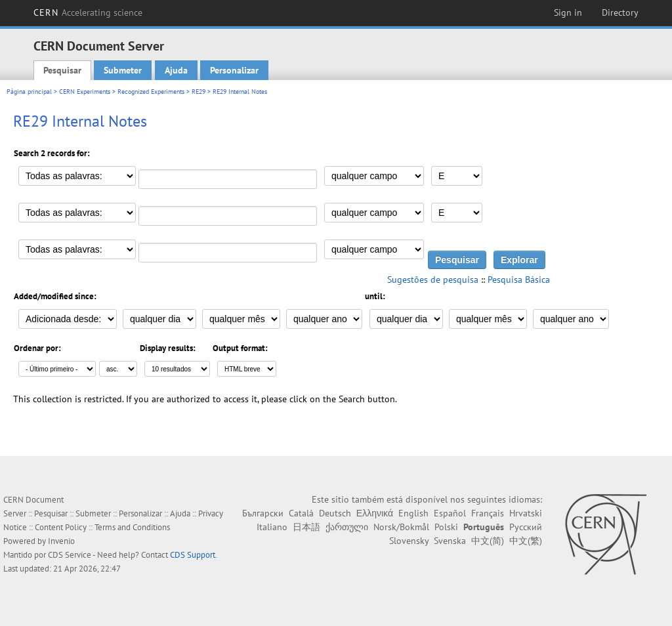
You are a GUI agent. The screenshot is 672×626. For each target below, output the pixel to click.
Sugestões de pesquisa (433, 280)
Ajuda (176, 70)
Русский (526, 527)
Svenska (450, 541)
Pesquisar (62, 70)
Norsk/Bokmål (401, 527)
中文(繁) (526, 541)
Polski (446, 527)
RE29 (199, 92)
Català (301, 513)
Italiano (272, 527)
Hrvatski (526, 513)
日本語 (306, 527)
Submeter (123, 70)
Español (450, 513)
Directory (620, 12)
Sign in (568, 12)
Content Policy (61, 527)
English (413, 513)
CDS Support (193, 555)
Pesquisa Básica (519, 280)
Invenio (61, 541)
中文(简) (488, 541)
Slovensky (409, 541)
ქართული (347, 527)
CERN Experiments (85, 92)
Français (488, 513)
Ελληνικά (375, 513)
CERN (88, 12)
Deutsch (335, 513)
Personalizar (234, 70)
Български (263, 513)
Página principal (29, 92)
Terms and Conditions (132, 527)
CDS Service (70, 555)
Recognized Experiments (151, 92)
